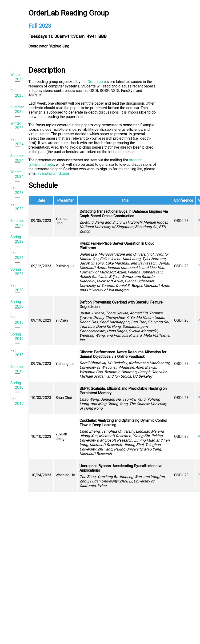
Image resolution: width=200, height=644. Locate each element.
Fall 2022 (17, 207)
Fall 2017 (17, 401)
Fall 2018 (17, 353)
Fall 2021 (17, 255)
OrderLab (95, 82)
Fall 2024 (17, 142)
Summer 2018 (17, 369)
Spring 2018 (17, 385)
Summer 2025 (17, 109)
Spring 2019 (17, 336)
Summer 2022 (17, 223)
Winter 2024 (17, 174)
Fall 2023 (17, 190)
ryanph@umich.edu (54, 173)
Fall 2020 (17, 288)
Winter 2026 (17, 77)
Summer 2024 (17, 158)
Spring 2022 (17, 239)
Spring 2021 (17, 272)
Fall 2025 (17, 93)
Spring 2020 (17, 304)
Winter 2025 (17, 126)
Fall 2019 (17, 320)
